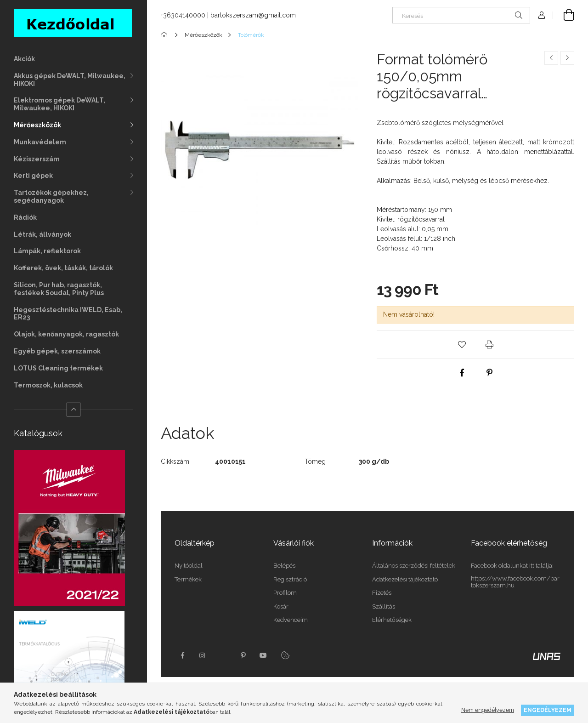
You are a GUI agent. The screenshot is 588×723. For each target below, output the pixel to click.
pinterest (243, 655)
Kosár (281, 606)
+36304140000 (183, 15)
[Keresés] (461, 15)
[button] (462, 345)
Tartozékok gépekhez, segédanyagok (51, 196)
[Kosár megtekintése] (564, 15)
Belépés (284, 566)
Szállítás (384, 606)
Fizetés (382, 593)
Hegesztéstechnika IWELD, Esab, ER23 (68, 314)
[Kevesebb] (73, 410)
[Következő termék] (567, 58)
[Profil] (542, 15)
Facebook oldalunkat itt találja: (512, 566)
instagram (203, 655)
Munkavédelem (40, 142)
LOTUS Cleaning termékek (58, 368)
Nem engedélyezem (488, 710)
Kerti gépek (33, 176)
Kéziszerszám (37, 159)
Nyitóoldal (189, 566)
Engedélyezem (548, 710)
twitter (223, 655)
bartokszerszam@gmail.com (253, 15)
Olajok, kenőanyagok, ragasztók (66, 334)
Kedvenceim (291, 620)
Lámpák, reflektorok (47, 251)
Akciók (24, 59)
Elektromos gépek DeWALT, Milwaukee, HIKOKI (59, 104)
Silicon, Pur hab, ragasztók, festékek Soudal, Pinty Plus (59, 289)
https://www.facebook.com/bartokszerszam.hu (515, 582)
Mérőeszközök (37, 125)
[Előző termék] (551, 58)
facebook (182, 655)
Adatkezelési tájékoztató (405, 579)
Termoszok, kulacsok (48, 385)
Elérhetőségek (392, 620)
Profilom (285, 593)
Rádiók (25, 217)
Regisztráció (290, 579)
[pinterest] (489, 373)
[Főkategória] (166, 35)
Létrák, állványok (42, 234)
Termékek (188, 579)
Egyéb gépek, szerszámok (57, 351)
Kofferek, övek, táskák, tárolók (63, 268)
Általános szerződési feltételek (414, 566)
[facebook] (462, 373)
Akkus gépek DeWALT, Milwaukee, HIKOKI (70, 80)
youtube (263, 655)
